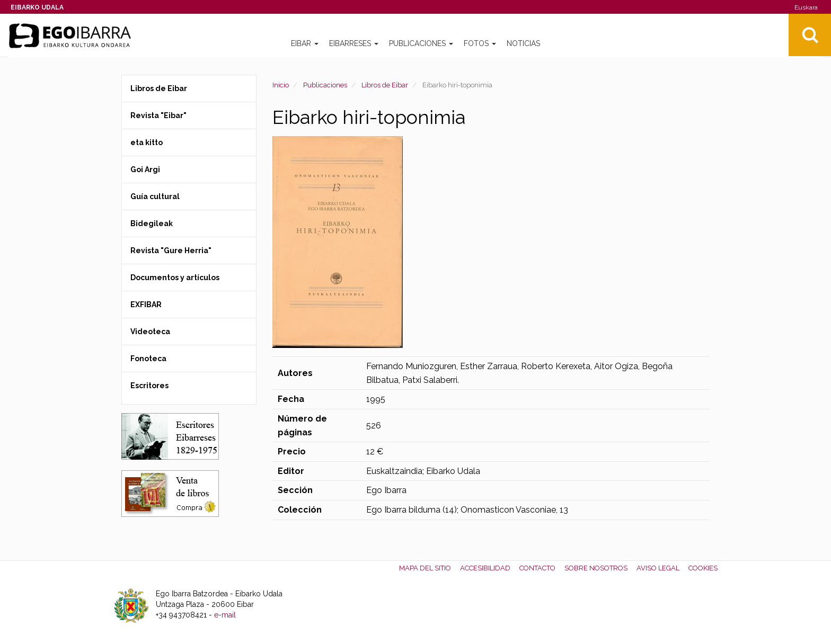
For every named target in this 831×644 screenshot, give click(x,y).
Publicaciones (421, 43)
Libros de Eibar (385, 85)
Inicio (281, 85)
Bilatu (810, 35)
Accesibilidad (485, 568)
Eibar (305, 43)
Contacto (537, 568)
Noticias (523, 43)
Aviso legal (658, 568)
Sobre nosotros (596, 568)
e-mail (225, 615)
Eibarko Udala (37, 7)
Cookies (703, 568)
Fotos (480, 43)
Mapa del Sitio (425, 568)
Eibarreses (354, 43)
